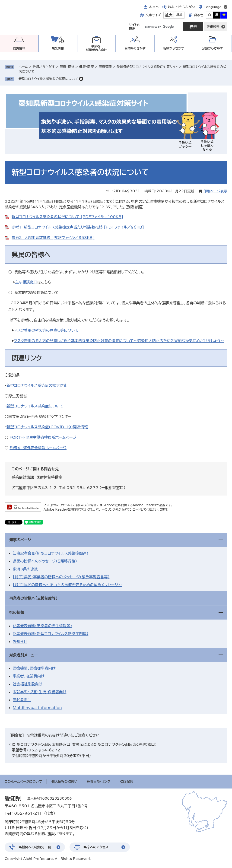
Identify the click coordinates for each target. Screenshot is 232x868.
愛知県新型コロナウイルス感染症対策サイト (147, 67)
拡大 (169, 15)
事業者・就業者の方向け (97, 48)
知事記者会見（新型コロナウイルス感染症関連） (51, 553)
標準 (179, 15)
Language (213, 7)
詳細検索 (213, 27)
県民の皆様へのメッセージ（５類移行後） (45, 561)
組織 (174, 48)
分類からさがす (44, 67)
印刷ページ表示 (215, 191)
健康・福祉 (67, 67)
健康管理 (105, 67)
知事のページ (20, 540)
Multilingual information (37, 708)
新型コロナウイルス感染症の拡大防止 (37, 385)
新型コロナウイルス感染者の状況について (48, 79)
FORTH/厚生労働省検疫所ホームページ (43, 437)
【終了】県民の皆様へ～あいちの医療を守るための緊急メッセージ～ (67, 585)
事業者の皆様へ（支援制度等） (33, 598)
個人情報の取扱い (64, 782)
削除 (81, 79)
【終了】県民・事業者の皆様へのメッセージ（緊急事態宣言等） (61, 577)
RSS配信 (126, 782)
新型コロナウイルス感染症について (35, 406)
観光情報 (58, 48)
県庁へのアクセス (96, 847)
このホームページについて (23, 782)
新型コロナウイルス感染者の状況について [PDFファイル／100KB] (67, 217)
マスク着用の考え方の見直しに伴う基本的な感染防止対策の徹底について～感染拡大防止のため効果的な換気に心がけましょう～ (119, 341)
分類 (213, 48)
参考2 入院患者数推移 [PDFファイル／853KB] (53, 238)
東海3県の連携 (25, 569)
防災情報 (19, 48)
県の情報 (17, 612)
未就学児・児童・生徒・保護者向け (40, 692)
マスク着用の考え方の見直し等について (46, 330)
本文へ (154, 7)
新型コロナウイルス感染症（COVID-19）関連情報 (47, 427)
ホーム (23, 67)
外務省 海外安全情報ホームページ (38, 448)
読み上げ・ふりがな (181, 7)
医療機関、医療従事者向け (34, 668)
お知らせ (20, 642)
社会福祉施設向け (27, 684)
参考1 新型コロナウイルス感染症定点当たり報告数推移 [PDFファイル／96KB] (78, 227)
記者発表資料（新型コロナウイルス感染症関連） (51, 634)
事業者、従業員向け (29, 676)
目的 (135, 48)
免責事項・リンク (99, 782)
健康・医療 (87, 67)
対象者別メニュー (24, 655)
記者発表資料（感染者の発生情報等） (42, 626)
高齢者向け (22, 700)
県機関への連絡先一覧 (35, 847)
